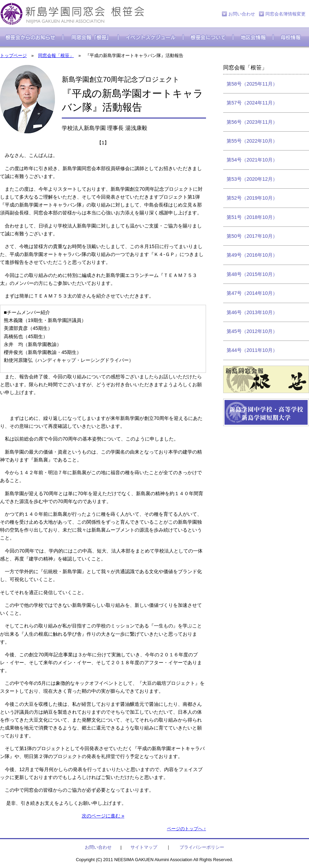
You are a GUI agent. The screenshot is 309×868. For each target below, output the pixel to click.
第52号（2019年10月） (252, 198)
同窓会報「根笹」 (56, 55)
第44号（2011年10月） (252, 350)
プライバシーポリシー (202, 847)
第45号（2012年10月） (252, 331)
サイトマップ (144, 847)
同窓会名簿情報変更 (285, 14)
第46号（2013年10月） (252, 312)
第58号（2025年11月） (252, 84)
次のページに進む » (103, 816)
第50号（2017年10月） (252, 236)
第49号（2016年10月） (252, 255)
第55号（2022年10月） (252, 141)
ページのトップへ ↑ (186, 829)
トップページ (13, 55)
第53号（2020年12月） (252, 179)
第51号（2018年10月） (252, 217)
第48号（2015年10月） (252, 274)
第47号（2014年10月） (252, 293)
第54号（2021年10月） (252, 160)
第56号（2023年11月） (252, 122)
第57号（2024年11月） (252, 103)
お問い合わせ (242, 14)
